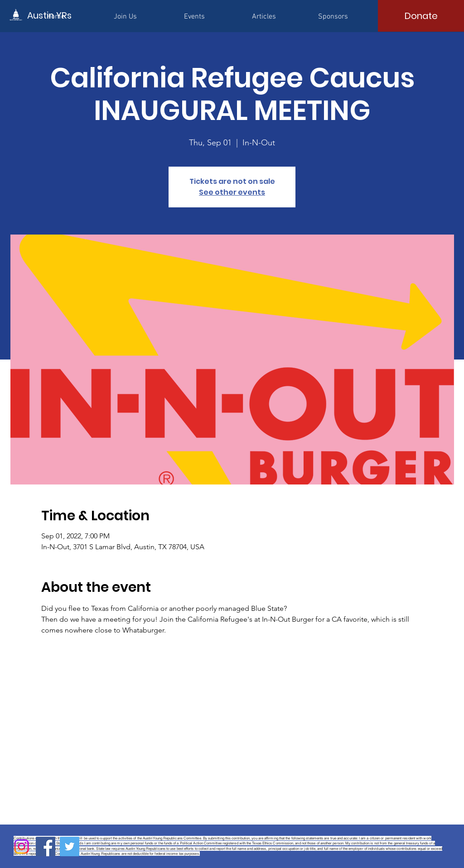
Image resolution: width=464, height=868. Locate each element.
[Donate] (421, 16)
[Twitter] (70, 846)
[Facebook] (46, 846)
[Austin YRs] (68, 15)
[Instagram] (22, 846)
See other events (232, 192)
